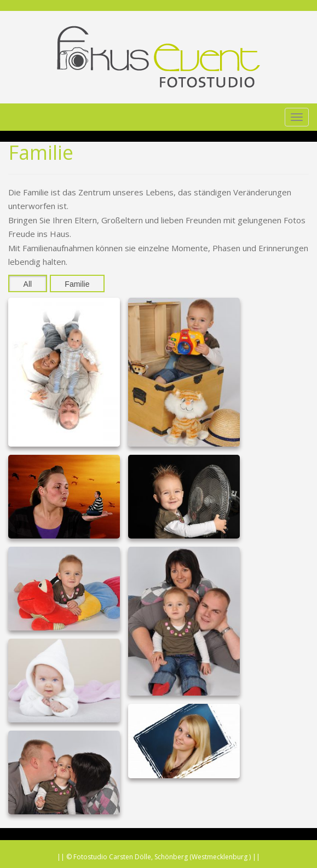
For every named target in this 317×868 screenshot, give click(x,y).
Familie (77, 284)
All (28, 284)
